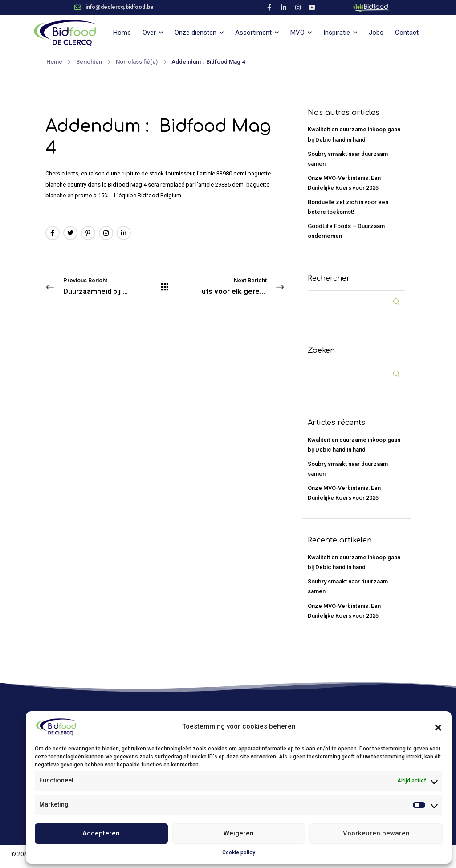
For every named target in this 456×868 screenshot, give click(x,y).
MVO (297, 33)
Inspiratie (337, 33)
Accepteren (101, 833)
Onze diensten (195, 33)
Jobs (376, 33)
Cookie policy (239, 852)
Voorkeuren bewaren (376, 833)
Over (149, 33)
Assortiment (253, 33)
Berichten (89, 62)
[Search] (348, 301)
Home (122, 33)
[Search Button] (396, 301)
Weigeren (239, 833)
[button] (438, 727)
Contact (407, 33)
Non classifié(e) (137, 62)
